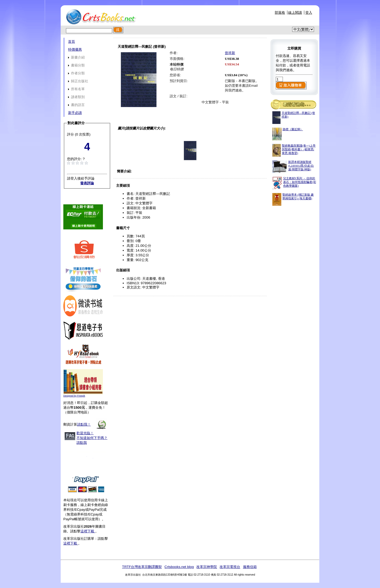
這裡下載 (88, 531)
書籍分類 (76, 65)
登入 (309, 13)
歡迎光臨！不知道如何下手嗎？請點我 (92, 438)
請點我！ (84, 424)
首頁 (72, 42)
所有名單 (76, 89)
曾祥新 (230, 53)
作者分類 (76, 73)
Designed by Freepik (74, 396)
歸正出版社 (78, 81)
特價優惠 (75, 49)
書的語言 (76, 105)
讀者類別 (76, 97)
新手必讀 (75, 113)
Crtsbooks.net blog (179, 567)
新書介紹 (76, 57)
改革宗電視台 (230, 567)
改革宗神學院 (207, 567)
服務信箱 (250, 567)
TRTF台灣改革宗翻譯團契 (142, 567)
